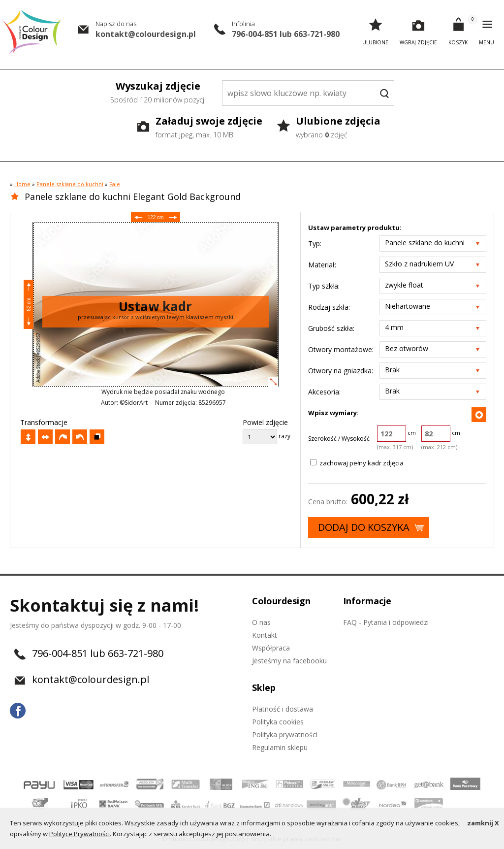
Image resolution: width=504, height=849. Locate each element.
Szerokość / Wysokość (339, 439)
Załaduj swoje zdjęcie (209, 128)
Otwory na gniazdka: (341, 371)
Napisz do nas (116, 24)
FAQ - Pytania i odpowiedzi (386, 622)
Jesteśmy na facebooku (289, 661)
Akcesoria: (324, 392)
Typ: (315, 244)
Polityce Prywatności (79, 834)
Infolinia (243, 24)
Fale (115, 184)
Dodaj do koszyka (364, 527)
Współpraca (271, 648)
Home (22, 184)
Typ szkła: (324, 286)
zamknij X (483, 823)
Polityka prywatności (285, 735)
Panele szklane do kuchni (70, 184)
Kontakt (265, 635)
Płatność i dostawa (283, 709)
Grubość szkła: (331, 328)
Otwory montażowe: (341, 349)
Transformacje (44, 422)
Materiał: (322, 265)
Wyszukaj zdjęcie (158, 93)
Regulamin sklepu (280, 747)
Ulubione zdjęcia (338, 128)
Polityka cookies (278, 722)
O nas (261, 622)
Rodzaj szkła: (329, 307)
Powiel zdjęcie (265, 422)
